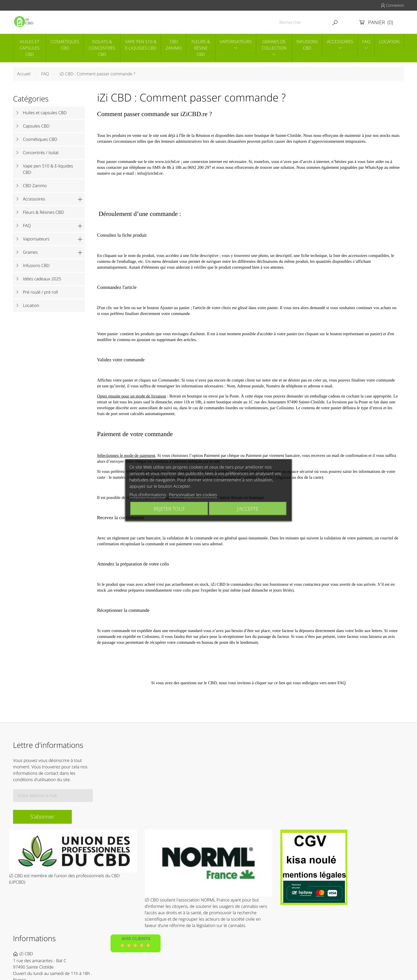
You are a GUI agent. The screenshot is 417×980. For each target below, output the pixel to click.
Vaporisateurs (236, 42)
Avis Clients (136, 939)
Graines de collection (274, 45)
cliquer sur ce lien (270, 683)
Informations (34, 938)
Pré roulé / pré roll (40, 292)
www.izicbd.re (167, 162)
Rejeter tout (169, 508)
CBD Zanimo (174, 45)
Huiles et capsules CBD (30, 48)
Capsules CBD (36, 126)
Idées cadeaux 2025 (42, 279)
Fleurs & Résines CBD (43, 212)
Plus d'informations (148, 494)
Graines (30, 252)
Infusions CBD (307, 45)
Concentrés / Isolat (41, 153)
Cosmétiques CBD (65, 45)
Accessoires (340, 42)
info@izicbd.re (150, 173)
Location (389, 42)
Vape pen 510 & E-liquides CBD (141, 45)
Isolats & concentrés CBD (102, 48)
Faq (366, 42)
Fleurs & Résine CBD (201, 48)
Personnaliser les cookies (193, 494)
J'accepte (248, 508)
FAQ (27, 225)
